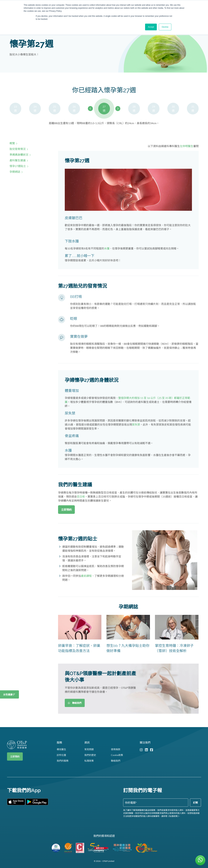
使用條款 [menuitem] (116, 749)
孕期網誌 (15, 172)
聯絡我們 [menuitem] (116, 761)
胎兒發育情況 (18, 149)
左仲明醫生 (187, 146)
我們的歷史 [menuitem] (90, 755)
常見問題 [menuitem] (89, 749)
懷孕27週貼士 (18, 166)
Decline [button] (165, 27)
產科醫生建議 (18, 160)
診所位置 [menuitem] (61, 755)
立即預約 (15, 757)
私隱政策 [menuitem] (89, 761)
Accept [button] (151, 27)
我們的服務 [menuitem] (63, 761)
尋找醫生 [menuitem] (61, 749)
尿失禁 (136, 424)
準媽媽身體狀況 (19, 155)
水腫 (107, 248)
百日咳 (81, 496)
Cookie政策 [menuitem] (117, 755)
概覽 (12, 143)
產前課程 (86, 576)
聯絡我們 (75, 703)
